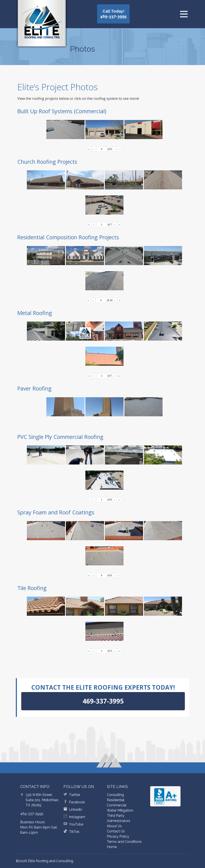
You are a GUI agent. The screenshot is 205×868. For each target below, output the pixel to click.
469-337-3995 (32, 814)
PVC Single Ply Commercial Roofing (60, 437)
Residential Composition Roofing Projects (68, 237)
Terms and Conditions (124, 842)
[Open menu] (184, 14)
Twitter (75, 795)
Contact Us (116, 831)
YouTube (76, 824)
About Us (114, 826)
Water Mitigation (120, 810)
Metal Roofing (35, 313)
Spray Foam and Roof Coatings (56, 512)
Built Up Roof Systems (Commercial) (62, 111)
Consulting (115, 795)
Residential (116, 800)
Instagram (77, 817)
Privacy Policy (118, 836)
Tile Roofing (32, 588)
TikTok (74, 832)
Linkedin (76, 810)
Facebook (77, 802)
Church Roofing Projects (47, 162)
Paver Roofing (34, 388)
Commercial (117, 805)
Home (112, 847)
